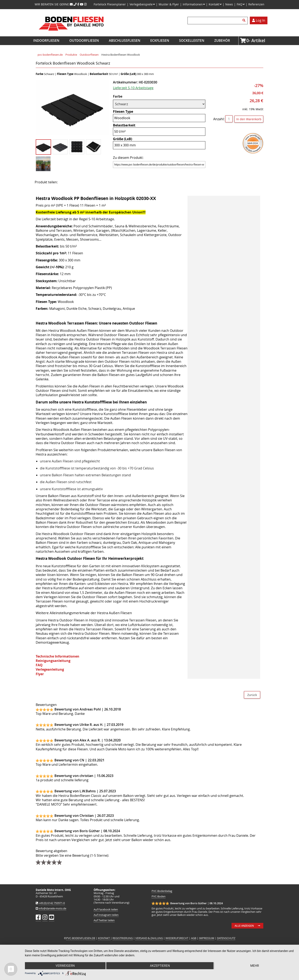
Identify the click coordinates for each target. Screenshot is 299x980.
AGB (194, 938)
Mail (88, 182)
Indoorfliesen (46, 40)
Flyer (40, 674)
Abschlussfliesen (125, 40)
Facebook (67, 182)
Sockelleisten (192, 40)
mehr (255, 966)
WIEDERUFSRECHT (177, 938)
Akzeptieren (160, 966)
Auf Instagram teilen (106, 915)
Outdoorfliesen (84, 40)
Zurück (252, 695)
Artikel (248, 40)
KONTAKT (104, 938)
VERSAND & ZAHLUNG (149, 938)
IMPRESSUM (207, 938)
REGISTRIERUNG (123, 938)
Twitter (77, 182)
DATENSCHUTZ (226, 938)
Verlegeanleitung (50, 669)
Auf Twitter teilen (104, 920)
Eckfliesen (160, 40)
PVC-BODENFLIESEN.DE (81, 938)
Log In (259, 20)
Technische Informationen (58, 656)
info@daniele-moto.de (52, 908)
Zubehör (222, 40)
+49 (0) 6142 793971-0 (52, 903)
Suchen (245, 21)
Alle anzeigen (244, 926)
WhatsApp (98, 182)
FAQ (39, 665)
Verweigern (65, 966)
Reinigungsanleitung (53, 661)
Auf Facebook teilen (106, 910)
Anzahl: (219, 119)
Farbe (121, 96)
